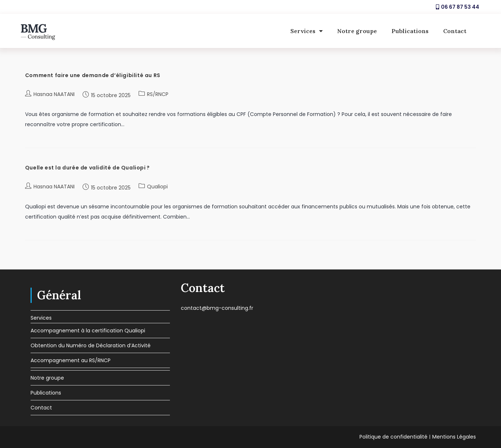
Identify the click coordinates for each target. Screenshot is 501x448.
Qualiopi (157, 187)
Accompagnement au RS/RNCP (71, 360)
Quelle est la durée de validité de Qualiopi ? (88, 168)
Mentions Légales (454, 437)
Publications (410, 31)
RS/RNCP (158, 94)
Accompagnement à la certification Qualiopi (88, 331)
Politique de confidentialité (393, 437)
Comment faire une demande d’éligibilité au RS (93, 75)
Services (307, 31)
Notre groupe (357, 31)
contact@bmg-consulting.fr (217, 308)
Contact (455, 31)
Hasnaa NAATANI (54, 94)
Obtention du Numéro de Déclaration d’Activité (91, 345)
